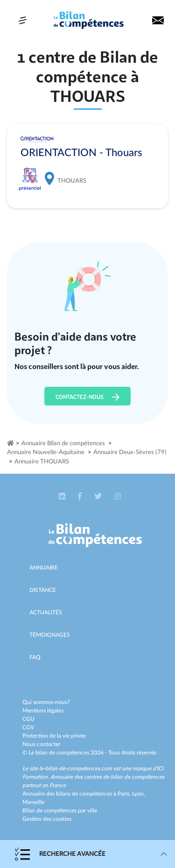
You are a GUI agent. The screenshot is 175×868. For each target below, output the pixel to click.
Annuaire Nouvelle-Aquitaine (46, 452)
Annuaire (44, 568)
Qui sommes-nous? (46, 702)
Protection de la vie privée (54, 736)
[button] (63, 497)
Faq (35, 657)
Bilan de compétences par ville (60, 811)
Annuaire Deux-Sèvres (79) (130, 452)
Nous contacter (41, 744)
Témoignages (50, 635)
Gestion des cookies (47, 819)
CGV (28, 727)
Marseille (33, 802)
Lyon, (139, 794)
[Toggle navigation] (23, 20)
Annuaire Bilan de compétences (63, 444)
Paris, (125, 794)
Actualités (46, 612)
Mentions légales (43, 711)
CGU (28, 719)
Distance (43, 590)
